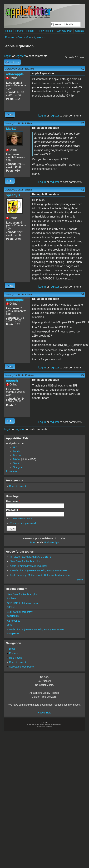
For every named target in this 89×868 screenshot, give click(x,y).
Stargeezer (13, 633)
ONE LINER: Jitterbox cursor (23, 603)
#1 (82, 69)
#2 (82, 123)
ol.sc (9, 625)
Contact (79, 31)
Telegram (18, 467)
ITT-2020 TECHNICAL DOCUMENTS (31, 557)
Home (9, 31)
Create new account (21, 518)
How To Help (46, 31)
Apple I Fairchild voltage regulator (28, 566)
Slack (16, 463)
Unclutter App (51, 542)
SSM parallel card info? (20, 612)
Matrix (16, 451)
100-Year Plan (64, 31)
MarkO (11, 129)
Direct (33, 542)
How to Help (44, 713)
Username (13, 501)
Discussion (24, 37)
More (80, 580)
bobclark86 (13, 616)
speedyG (13, 195)
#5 (82, 375)
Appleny (11, 598)
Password (13, 510)
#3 (82, 190)
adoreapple (15, 74)
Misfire (17, 459)
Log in (8, 56)
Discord (17, 455)
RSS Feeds (16, 658)
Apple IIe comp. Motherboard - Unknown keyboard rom (40, 575)
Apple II (38, 37)
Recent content (18, 486)
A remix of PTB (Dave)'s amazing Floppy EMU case (38, 570)
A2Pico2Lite (14, 621)
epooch (12, 381)
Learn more (13, 471)
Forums (19, 31)
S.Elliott (11, 607)
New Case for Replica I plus (25, 561)
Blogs (12, 649)
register (20, 56)
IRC (15, 447)
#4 (82, 294)
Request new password (23, 523)
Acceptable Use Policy (21, 667)
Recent (30, 31)
